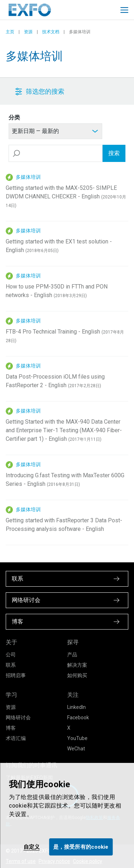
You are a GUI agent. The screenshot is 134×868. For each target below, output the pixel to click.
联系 (11, 665)
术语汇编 (16, 738)
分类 (14, 117)
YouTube (77, 738)
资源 (28, 32)
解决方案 (77, 665)
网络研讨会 (18, 717)
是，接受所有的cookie (81, 847)
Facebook (78, 717)
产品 (72, 655)
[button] (51, 91)
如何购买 (77, 675)
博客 (11, 728)
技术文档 (51, 32)
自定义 (32, 847)
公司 (11, 655)
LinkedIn (76, 707)
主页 (10, 32)
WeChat (76, 749)
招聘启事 (16, 675)
